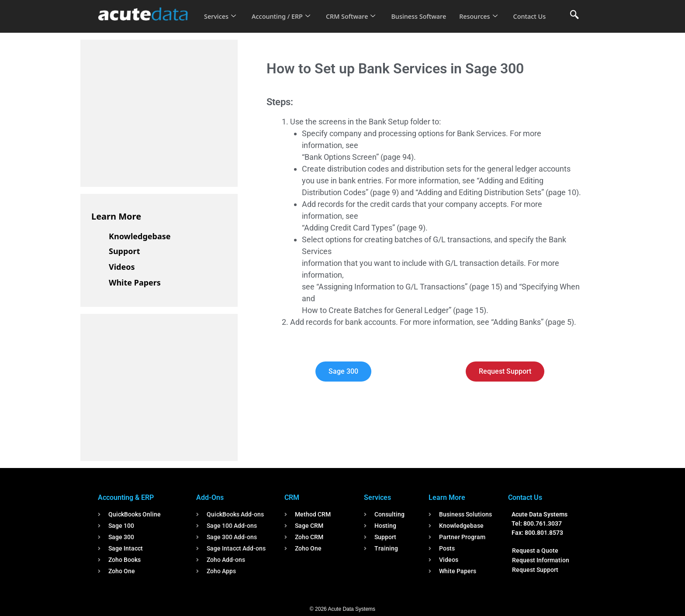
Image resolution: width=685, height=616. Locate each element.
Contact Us (221, 22)
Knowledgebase (140, 236)
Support (124, 251)
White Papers (135, 282)
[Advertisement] (157, 112)
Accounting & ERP (126, 497)
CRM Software (355, 10)
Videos (122, 267)
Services (220, 10)
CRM (292, 497)
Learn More (116, 216)
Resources (486, 10)
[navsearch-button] (574, 15)
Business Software (425, 10)
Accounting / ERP (283, 10)
